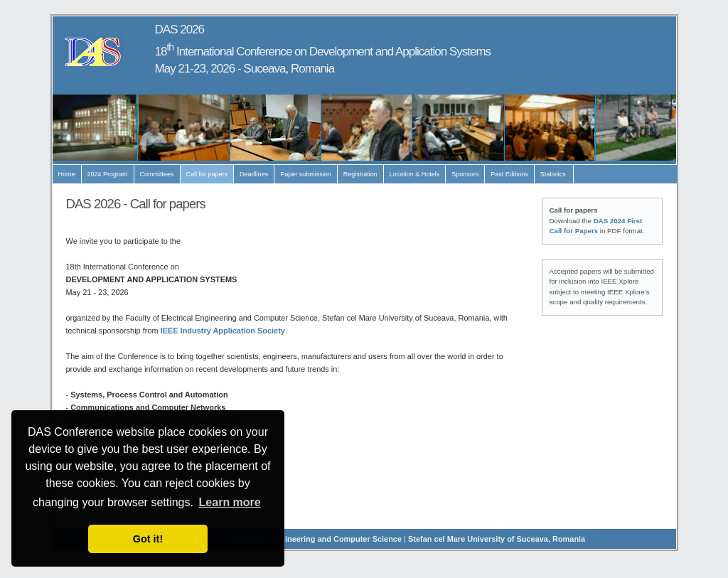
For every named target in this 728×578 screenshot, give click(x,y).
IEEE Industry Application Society (223, 331)
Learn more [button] (230, 502)
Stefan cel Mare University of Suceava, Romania (497, 539)
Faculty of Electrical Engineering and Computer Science (298, 539)
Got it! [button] (148, 539)
